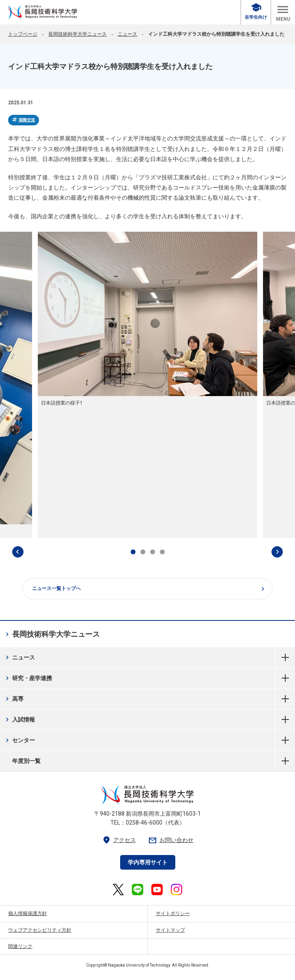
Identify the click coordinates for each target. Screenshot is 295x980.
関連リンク (20, 946)
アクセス (119, 840)
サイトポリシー (173, 913)
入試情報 (19, 719)
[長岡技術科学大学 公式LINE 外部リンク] (138, 890)
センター (19, 740)
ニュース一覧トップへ (149, 589)
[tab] (133, 552)
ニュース (127, 34)
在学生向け (256, 12)
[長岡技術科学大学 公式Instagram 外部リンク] (177, 890)
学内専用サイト (148, 862)
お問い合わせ (171, 840)
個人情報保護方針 (28, 913)
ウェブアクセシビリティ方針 (40, 930)
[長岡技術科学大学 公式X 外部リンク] (118, 890)
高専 (14, 699)
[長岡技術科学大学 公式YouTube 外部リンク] (157, 890)
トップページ (23, 34)
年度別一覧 (285, 761)
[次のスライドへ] (277, 552)
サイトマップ (170, 930)
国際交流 (23, 120)
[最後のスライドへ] (18, 552)
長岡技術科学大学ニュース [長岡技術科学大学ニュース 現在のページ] (52, 634)
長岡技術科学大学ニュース (78, 34)
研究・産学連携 (28, 678)
